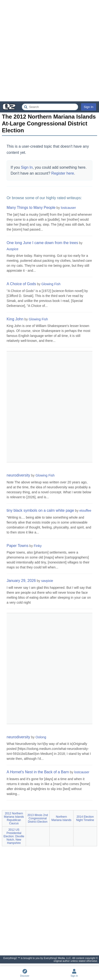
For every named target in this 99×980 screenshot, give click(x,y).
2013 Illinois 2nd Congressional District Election (38, 818)
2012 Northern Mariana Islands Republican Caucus (14, 818)
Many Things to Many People (31, 208)
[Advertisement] (49, 51)
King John (15, 319)
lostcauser (69, 208)
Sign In (89, 107)
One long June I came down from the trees (42, 243)
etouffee (85, 511)
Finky (38, 546)
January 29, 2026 (21, 581)
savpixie (47, 581)
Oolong (41, 737)
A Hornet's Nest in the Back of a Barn (38, 772)
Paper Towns (17, 546)
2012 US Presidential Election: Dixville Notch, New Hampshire (14, 836)
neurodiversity (18, 475)
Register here (63, 173)
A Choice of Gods (21, 284)
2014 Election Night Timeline (85, 818)
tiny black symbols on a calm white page (40, 510)
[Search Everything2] (50, 107)
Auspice (13, 249)
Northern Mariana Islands (61, 818)
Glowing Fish (51, 284)
